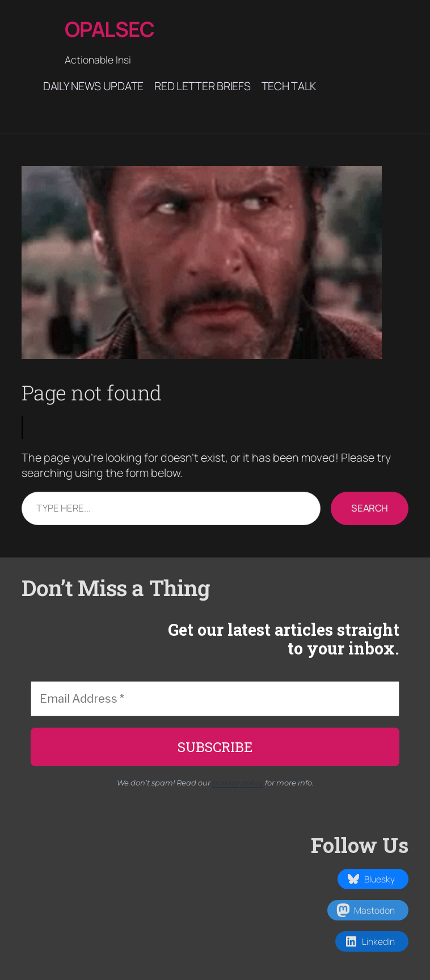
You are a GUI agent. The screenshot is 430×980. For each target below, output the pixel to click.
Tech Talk (289, 86)
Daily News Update (93, 86)
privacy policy (238, 783)
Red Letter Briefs (202, 86)
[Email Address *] (215, 699)
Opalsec (110, 29)
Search (370, 508)
